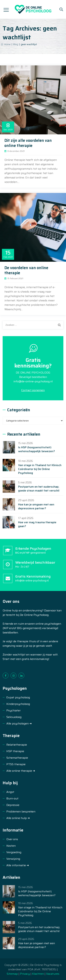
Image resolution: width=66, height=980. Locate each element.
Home (6, 44)
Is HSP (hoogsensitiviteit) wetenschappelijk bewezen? (37, 449)
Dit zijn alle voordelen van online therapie (28, 143)
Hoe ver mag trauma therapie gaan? (37, 524)
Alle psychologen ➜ (19, 723)
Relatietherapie (17, 745)
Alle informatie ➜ (18, 865)
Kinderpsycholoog (18, 704)
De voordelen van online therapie (26, 270)
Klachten (38, 974)
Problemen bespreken (21, 811)
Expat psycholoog (18, 697)
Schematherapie (17, 758)
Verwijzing (13, 859)
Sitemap (13, 974)
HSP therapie (15, 751)
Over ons (12, 839)
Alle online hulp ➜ (18, 818)
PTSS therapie (16, 764)
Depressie (13, 805)
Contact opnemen (33, 390)
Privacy (25, 974)
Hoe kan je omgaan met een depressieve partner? (36, 506)
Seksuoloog (14, 717)
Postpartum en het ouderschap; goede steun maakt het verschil (39, 489)
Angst (10, 792)
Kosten (11, 846)
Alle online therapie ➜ (21, 771)
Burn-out (12, 798)
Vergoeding (14, 852)
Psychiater (13, 710)
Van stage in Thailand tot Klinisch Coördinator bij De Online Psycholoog (40, 469)
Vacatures (53, 974)
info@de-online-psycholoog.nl (33, 381)
